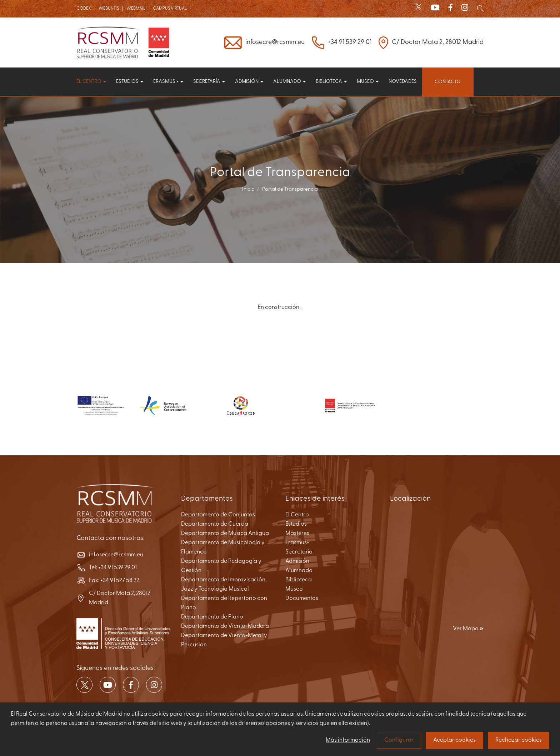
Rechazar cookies (519, 740)
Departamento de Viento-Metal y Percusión (224, 640)
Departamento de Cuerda (215, 524)
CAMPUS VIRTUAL (170, 9)
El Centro (297, 515)
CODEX (84, 9)
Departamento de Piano (212, 617)
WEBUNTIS (109, 9)
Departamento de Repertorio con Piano (224, 603)
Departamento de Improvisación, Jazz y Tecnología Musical (224, 585)
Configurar (399, 740)
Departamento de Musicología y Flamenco (223, 547)
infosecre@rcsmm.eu (275, 42)
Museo (368, 82)
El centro (91, 82)
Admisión (249, 82)
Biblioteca (331, 82)
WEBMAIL (136, 9)
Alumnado (289, 82)
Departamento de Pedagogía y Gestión (221, 566)
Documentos (302, 599)
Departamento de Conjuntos (218, 515)
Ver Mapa (468, 629)
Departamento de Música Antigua (225, 534)
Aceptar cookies (454, 740)
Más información (348, 740)
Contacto (448, 82)
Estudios (130, 82)
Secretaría (209, 82)
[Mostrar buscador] (480, 9)
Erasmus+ (297, 543)
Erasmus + (168, 82)
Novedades (403, 82)
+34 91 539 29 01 (350, 42)
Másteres (297, 534)
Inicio (248, 189)
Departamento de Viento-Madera (225, 626)
